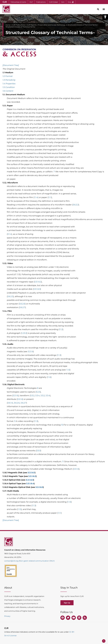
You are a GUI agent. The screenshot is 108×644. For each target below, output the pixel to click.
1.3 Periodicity (9, 80)
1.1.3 (59, 355)
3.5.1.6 (20, 399)
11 (63, 462)
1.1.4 (36, 197)
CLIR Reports (32, 25)
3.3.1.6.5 (39, 487)
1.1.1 (50, 197)
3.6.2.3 (10, 296)
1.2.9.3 (24, 333)
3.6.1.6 (10, 403)
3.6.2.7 (22, 307)
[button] (105, 17)
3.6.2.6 (22, 304)
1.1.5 (19, 509)
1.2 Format (8, 76)
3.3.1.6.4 (30, 484)
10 (62, 425)
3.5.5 (39, 451)
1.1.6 (68, 370)
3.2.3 (38, 392)
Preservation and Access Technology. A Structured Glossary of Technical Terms (67, 25)
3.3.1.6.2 (38, 282)
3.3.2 (32, 396)
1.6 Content (8, 91)
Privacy (7, 616)
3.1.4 (9, 234)
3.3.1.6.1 (31, 473)
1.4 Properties (9, 84)
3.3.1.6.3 (37, 289)
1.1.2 (61, 329)
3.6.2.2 (76, 205)
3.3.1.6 (31, 352)
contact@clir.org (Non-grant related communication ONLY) (29, 561)
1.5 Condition (9, 87)
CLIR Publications (18, 25)
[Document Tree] (11, 65)
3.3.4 (37, 396)
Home (8, 25)
